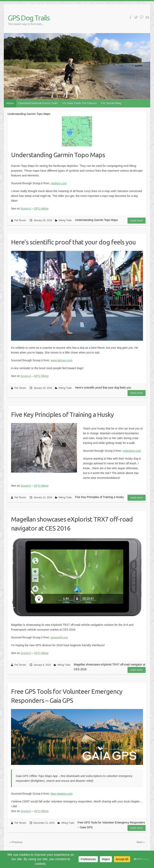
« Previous (16, 842)
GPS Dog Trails (29, 18)
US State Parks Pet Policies (80, 103)
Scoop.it (26, 209)
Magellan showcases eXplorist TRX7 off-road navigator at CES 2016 (72, 524)
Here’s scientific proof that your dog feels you (73, 242)
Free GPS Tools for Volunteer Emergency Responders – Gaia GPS (67, 696)
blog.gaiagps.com (62, 794)
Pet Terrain (20, 220)
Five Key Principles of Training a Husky (62, 414)
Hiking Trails (65, 220)
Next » (141, 842)
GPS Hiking (41, 209)
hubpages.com (132, 451)
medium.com (59, 183)
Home (10, 103)
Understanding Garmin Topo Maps (58, 155)
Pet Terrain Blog (111, 103)
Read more (137, 221)
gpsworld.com (59, 637)
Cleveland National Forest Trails (38, 103)
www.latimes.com (61, 360)
